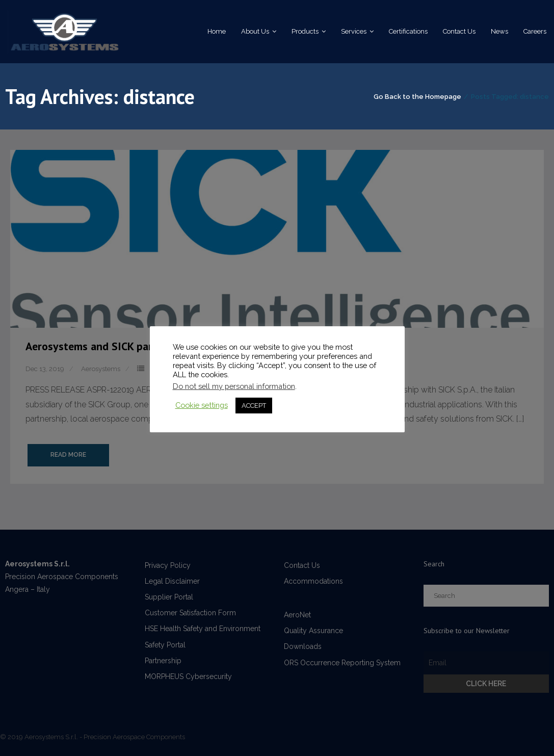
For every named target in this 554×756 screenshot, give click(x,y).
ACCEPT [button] (254, 406)
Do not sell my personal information (234, 386)
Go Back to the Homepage (417, 97)
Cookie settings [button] (202, 405)
